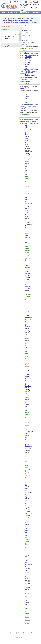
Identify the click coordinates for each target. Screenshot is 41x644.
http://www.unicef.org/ (26, 100)
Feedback (26, 633)
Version (20, 642)
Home (6, 633)
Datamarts (5, 3)
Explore (27, 117)
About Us (13, 633)
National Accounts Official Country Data (25, 22)
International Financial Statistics (28, 289)
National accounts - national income (28, 270)
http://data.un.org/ (25, 36)
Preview (27, 111)
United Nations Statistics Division (21, 640)
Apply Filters (8, 46)
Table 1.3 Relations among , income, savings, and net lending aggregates (29, 62)
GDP (28, 18)
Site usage (34, 633)
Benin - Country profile (26, 30)
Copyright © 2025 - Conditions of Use (20, 638)
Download (27, 114)
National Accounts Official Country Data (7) (12, 36)
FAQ (19, 633)
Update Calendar (25, 4)
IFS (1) (7, 32)
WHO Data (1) (9, 38)
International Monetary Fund (28, 296)
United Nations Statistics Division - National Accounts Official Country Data (29, 55)
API (21, 6)
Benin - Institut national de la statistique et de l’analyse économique (28, 43)
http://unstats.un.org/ (26, 82)
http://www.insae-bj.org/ (26, 49)
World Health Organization (28, 468)
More (25, 6)
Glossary (36, 4)
